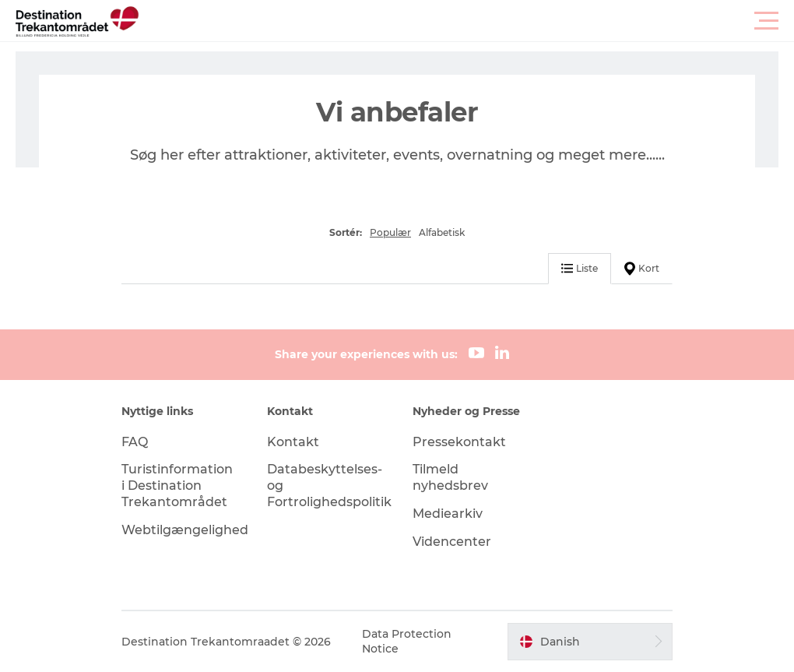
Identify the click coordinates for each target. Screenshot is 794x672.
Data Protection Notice (407, 641)
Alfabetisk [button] (442, 232)
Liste (580, 268)
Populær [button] (390, 232)
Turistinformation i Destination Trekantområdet (177, 486)
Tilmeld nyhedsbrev (450, 477)
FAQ (135, 442)
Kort (642, 269)
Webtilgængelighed (185, 530)
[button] (467, 21)
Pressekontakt (459, 442)
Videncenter (452, 542)
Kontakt (293, 442)
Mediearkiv (448, 514)
